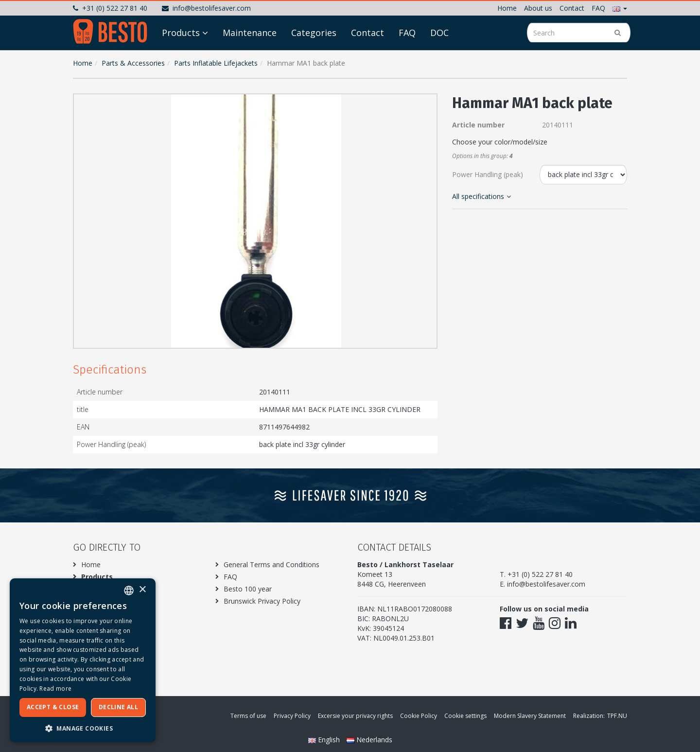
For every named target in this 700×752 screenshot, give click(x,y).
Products (181, 33)
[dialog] (83, 660)
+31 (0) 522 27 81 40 (110, 8)
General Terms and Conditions (271, 564)
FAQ (598, 8)
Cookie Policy (419, 716)
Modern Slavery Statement (530, 716)
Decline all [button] (118, 707)
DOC (439, 33)
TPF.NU (617, 716)
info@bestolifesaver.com (206, 8)
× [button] (142, 590)
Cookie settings (465, 716)
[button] (620, 8)
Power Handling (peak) (488, 174)
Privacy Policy (292, 716)
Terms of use (248, 716)
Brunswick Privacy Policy (262, 601)
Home (507, 8)
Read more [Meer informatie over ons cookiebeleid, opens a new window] (55, 689)
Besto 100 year (248, 589)
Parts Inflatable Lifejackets (216, 63)
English (325, 740)
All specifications (481, 196)
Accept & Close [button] (53, 707)
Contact (572, 8)
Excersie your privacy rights (355, 716)
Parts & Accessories (133, 63)
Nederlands (369, 740)
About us (538, 8)
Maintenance (250, 33)
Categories (314, 33)
